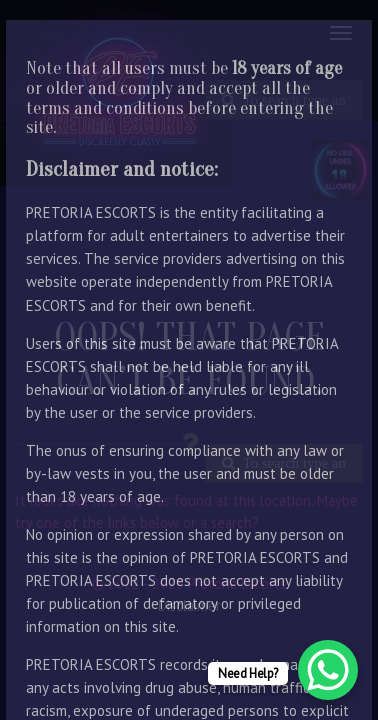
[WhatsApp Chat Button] (328, 670)
